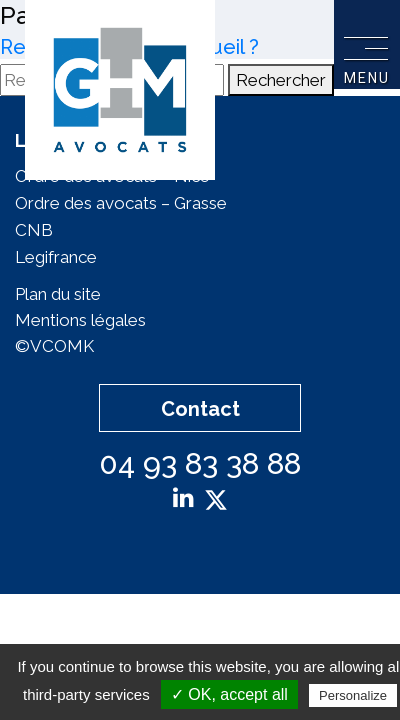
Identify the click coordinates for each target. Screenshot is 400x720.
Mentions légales (80, 320)
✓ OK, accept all (229, 694)
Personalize (353, 695)
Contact (200, 409)
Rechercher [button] (281, 80)
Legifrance (56, 257)
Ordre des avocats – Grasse (121, 203)
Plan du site (58, 294)
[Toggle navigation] (366, 46)
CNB (34, 230)
